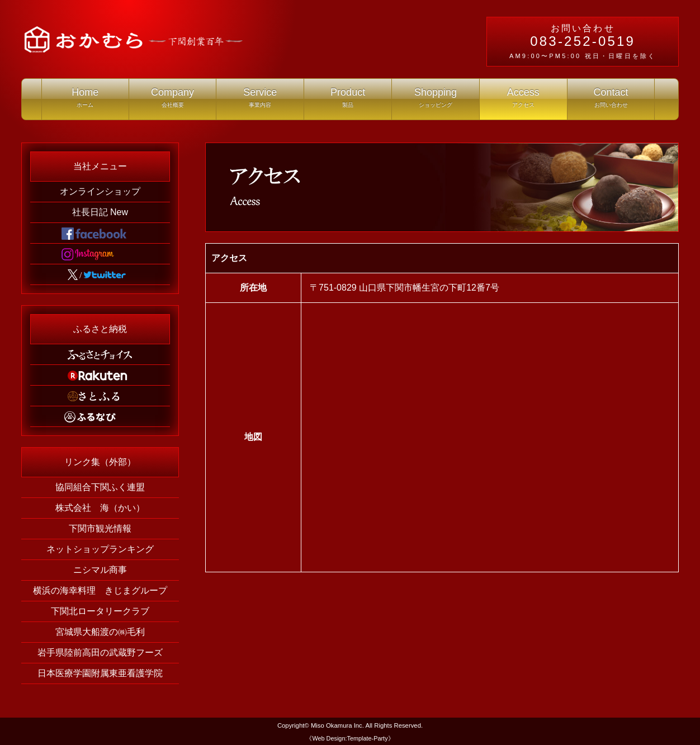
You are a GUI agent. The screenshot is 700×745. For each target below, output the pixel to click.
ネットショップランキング (100, 549)
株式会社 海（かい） (100, 508)
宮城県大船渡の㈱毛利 (100, 632)
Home (85, 100)
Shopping (436, 100)
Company (173, 100)
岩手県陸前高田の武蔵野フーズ (100, 653)
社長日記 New (100, 212)
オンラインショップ (100, 191)
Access (523, 100)
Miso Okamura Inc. (337, 725)
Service (260, 100)
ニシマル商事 (100, 570)
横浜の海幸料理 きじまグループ (100, 590)
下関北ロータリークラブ (100, 611)
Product (348, 100)
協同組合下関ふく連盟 (100, 487)
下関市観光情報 (100, 528)
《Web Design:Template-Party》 (350, 738)
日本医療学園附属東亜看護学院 (100, 673)
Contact (611, 100)
